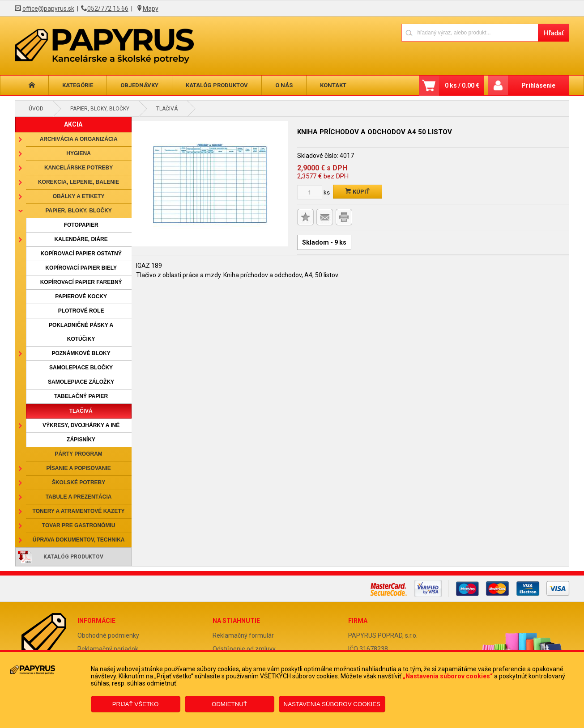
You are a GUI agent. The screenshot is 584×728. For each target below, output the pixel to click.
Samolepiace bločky (81, 368)
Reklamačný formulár (243, 635)
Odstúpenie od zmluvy (244, 649)
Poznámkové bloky (81, 353)
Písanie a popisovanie (78, 468)
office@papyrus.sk (48, 8)
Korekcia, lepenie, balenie (79, 182)
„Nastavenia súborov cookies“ (448, 676)
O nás (284, 85)
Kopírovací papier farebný (81, 282)
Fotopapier (81, 225)
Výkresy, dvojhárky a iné (81, 425)
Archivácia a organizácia (79, 139)
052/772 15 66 (108, 8)
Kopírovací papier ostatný (81, 254)
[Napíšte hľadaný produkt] (470, 32)
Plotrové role (81, 311)
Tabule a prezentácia (79, 497)
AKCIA (73, 124)
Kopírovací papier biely (81, 268)
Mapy (151, 8)
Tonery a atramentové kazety (79, 511)
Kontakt (333, 85)
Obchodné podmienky (108, 635)
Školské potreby (79, 483)
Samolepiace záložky (81, 382)
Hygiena (79, 153)
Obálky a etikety (79, 196)
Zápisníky (81, 440)
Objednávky (139, 85)
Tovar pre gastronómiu (79, 525)
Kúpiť (358, 192)
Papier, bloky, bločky (100, 109)
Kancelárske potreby (79, 168)
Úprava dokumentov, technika (79, 540)
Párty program (78, 454)
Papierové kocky (81, 296)
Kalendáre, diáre (81, 239)
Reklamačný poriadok (108, 649)
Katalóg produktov (217, 85)
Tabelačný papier (81, 396)
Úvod (36, 109)
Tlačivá (167, 109)
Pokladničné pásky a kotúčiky (81, 332)
